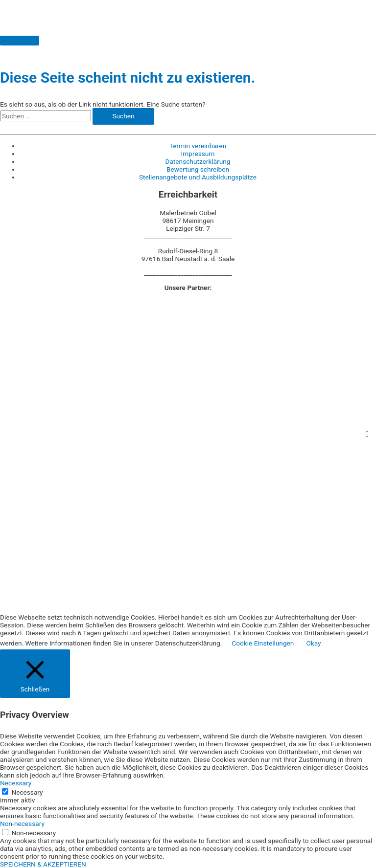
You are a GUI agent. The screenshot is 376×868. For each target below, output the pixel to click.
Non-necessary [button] (22, 823)
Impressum (198, 154)
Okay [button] (313, 643)
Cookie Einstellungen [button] (263, 643)
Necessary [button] (16, 783)
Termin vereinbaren (198, 146)
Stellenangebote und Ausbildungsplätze (198, 177)
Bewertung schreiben (198, 169)
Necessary (27, 792)
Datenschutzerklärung (198, 161)
